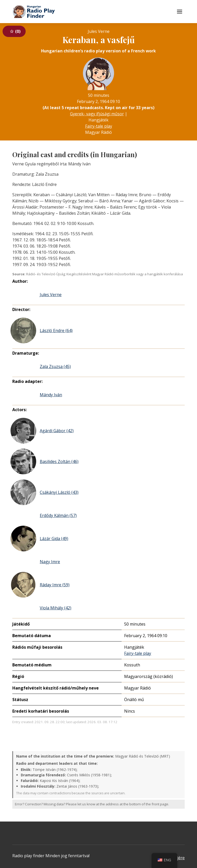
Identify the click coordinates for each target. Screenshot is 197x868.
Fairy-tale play (99, 126)
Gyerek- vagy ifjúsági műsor (97, 114)
